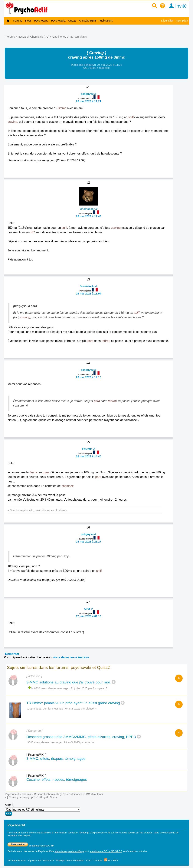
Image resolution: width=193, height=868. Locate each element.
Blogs (28, 21)
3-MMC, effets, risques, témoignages (56, 759)
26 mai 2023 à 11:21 (89, 101)
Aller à (43, 809)
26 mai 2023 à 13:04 (89, 294)
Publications (106, 21)
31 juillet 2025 (79, 688)
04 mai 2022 (73, 709)
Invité (177, 6)
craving (12, 122)
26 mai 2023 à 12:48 (89, 216)
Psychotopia (58, 21)
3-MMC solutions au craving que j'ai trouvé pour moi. (69, 682)
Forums (18, 21)
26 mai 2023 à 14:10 (89, 377)
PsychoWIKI (41, 21)
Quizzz (72, 21)
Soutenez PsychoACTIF (31, 846)
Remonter (12, 654)
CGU (89, 861)
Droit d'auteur (15, 851)
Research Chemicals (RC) (34, 37)
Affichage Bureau (17, 861)
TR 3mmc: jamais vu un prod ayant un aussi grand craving (73, 703)
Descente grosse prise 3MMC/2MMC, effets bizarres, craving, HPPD (81, 737)
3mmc (62, 108)
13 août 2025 (72, 742)
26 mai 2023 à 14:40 (89, 456)
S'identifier (167, 21)
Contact (98, 861)
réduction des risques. (19, 835)
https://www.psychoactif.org (69, 851)
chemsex (67, 486)
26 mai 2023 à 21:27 (89, 542)
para (90, 341)
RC (33, 232)
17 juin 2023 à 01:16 (89, 616)
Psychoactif (12, 794)
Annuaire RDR (87, 21)
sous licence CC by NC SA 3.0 (106, 851)
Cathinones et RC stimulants (70, 37)
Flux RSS (111, 861)
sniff (131, 117)
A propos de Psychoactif (41, 861)
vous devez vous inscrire (71, 657)
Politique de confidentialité (70, 861)
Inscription (182, 21)
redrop (106, 341)
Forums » (12, 37)
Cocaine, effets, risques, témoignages (57, 779)
